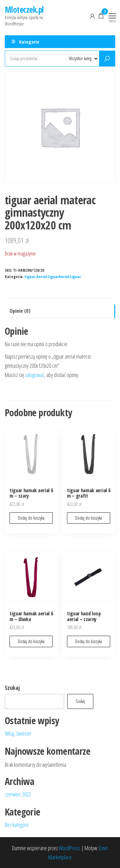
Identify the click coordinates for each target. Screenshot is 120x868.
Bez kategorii (17, 825)
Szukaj (12, 688)
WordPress (70, 848)
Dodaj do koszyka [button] (31, 518)
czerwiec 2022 (18, 794)
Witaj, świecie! (18, 733)
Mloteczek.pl (24, 10)
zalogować (35, 375)
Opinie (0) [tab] (20, 311)
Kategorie (29, 42)
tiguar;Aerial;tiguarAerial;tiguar (53, 277)
